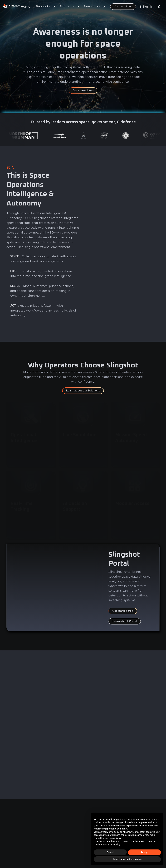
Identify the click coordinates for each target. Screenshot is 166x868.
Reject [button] (110, 852)
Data (56, 819)
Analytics (59, 825)
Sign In (148, 7)
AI (54, 831)
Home (26, 7)
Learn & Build (61, 837)
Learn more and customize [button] (127, 859)
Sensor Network (63, 843)
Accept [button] (144, 852)
